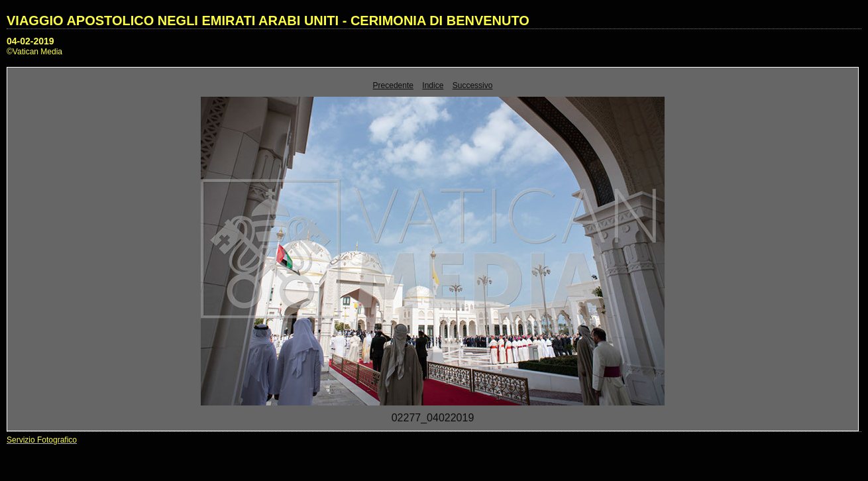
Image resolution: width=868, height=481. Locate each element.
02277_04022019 (433, 418)
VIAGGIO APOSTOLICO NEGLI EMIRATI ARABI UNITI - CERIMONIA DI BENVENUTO (268, 21)
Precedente (393, 85)
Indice (433, 85)
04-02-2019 (30, 41)
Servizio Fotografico (42, 440)
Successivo (473, 85)
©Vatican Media (34, 52)
